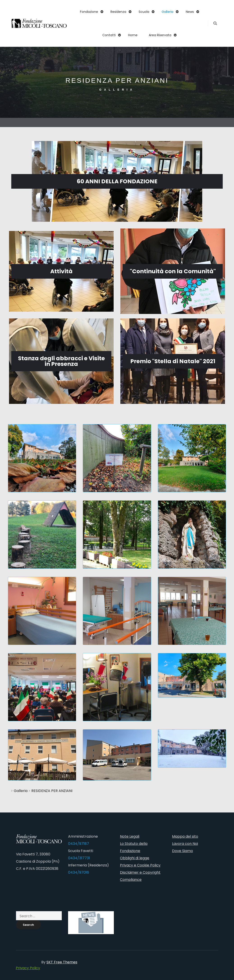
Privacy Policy (28, 968)
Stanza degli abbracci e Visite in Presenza (61, 361)
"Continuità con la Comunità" (173, 271)
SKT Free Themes (62, 962)
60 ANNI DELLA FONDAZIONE (117, 181)
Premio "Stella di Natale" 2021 (173, 361)
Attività (61, 271)
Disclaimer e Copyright (140, 872)
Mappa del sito (185, 836)
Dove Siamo (182, 851)
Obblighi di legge (135, 858)
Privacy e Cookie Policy (140, 865)
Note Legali (130, 836)
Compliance (131, 880)
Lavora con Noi (185, 844)
